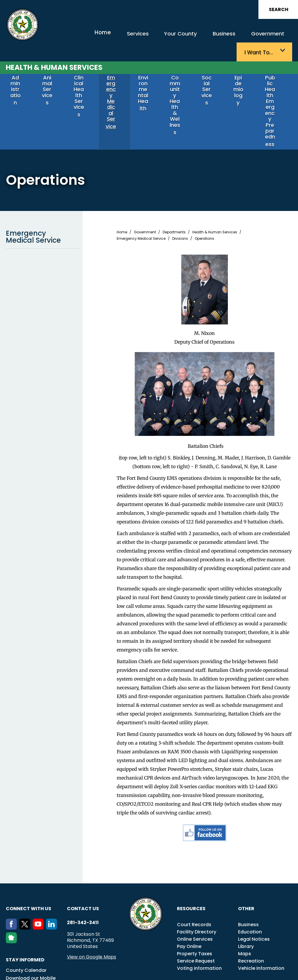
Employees (243, 966)
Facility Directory (197, 883)
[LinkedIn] (53, 879)
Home (76, 36)
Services (107, 37)
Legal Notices (254, 891)
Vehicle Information (261, 920)
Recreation (251, 912)
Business (183, 37)
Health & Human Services (54, 51)
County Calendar (26, 922)
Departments (174, 184)
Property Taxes (195, 905)
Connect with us (29, 860)
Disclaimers (269, 966)
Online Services (195, 891)
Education (250, 883)
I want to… (263, 37)
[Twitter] (26, 879)
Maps (245, 905)
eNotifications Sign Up (32, 946)
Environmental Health (147, 71)
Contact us (83, 860)
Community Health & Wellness (178, 73)
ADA (187, 966)
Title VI (202, 966)
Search (279, 9)
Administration (19, 68)
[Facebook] (13, 879)
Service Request (196, 912)
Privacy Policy (164, 972)
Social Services (210, 68)
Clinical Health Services (82, 71)
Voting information (199, 920)
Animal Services (50, 68)
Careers (220, 966)
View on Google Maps (92, 908)
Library (246, 898)
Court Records (194, 876)
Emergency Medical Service (114, 71)
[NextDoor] (13, 893)
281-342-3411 (83, 874)
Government (221, 37)
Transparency (164, 966)
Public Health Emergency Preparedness (274, 78)
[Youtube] (39, 879)
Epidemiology (242, 68)
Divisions (180, 190)
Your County (145, 37)
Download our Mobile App (31, 933)
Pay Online (189, 898)
